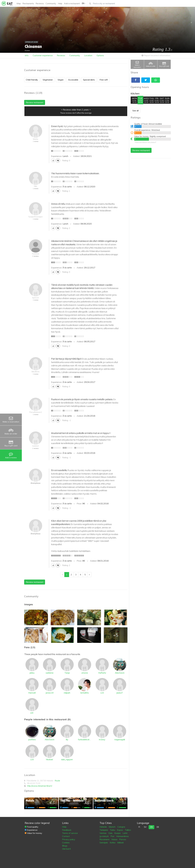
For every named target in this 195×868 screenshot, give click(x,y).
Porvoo (123, 839)
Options (100, 55)
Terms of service (70, 833)
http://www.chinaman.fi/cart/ (40, 786)
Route (57, 781)
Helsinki (103, 827)
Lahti (125, 833)
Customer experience (43, 55)
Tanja (67, 673)
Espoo (120, 830)
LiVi (102, 693)
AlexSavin (120, 673)
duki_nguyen (67, 759)
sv (145, 827)
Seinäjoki (104, 843)
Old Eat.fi (66, 849)
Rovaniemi (105, 839)
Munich (112, 827)
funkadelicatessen (85, 739)
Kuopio (118, 833)
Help (64, 827)
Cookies (66, 843)
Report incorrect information (156, 55)
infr (32, 713)
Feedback (67, 830)
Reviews (61, 55)
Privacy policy (69, 839)
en (152, 827)
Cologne (121, 827)
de (158, 827)
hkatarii (50, 759)
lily (67, 739)
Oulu (111, 833)
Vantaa (103, 833)
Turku (113, 830)
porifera (32, 739)
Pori (113, 836)
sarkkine (50, 673)
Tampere (104, 830)
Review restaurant (141, 150)
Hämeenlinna (122, 836)
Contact (66, 836)
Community (75, 55)
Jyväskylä (104, 836)
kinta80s (85, 693)
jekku (32, 673)
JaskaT (120, 693)
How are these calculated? (146, 142)
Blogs (65, 846)
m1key (102, 739)
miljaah (67, 693)
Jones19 (50, 693)
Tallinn (128, 830)
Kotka (113, 843)
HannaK (32, 693)
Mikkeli (120, 843)
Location (88, 55)
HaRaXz (102, 673)
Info (27, 55)
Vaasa (115, 839)
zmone (85, 673)
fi (139, 827)
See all (135, 111)
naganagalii (120, 739)
